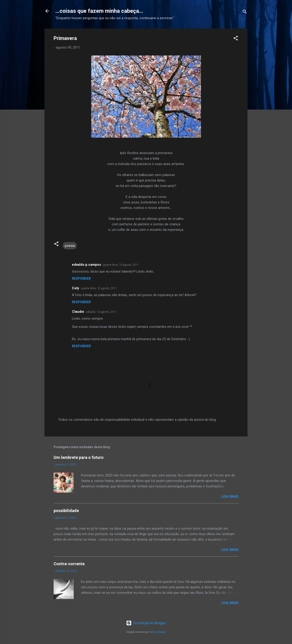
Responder (81, 279)
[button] (236, 39)
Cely (76, 288)
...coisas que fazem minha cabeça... (99, 11)
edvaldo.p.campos (86, 265)
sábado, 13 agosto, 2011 (101, 312)
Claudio (78, 312)
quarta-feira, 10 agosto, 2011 (121, 265)
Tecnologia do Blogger (146, 623)
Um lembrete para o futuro (79, 457)
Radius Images (158, 632)
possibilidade (66, 511)
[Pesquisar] (245, 12)
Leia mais (230, 497)
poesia (70, 246)
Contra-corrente (69, 564)
